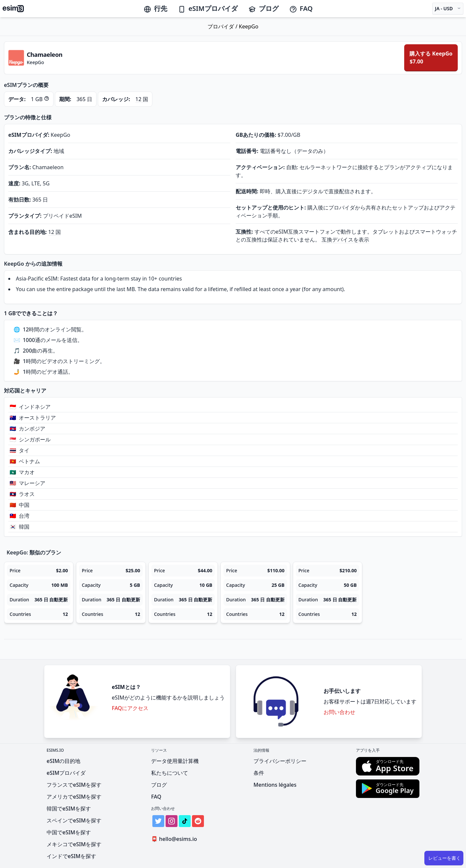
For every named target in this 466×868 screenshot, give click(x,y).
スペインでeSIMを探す (74, 820)
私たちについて (170, 773)
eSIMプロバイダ (208, 8)
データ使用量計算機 (175, 761)
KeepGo (249, 26)
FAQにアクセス (130, 708)
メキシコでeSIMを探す (74, 844)
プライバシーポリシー (280, 761)
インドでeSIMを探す (71, 856)
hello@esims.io (175, 839)
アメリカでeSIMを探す (74, 797)
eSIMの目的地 (63, 761)
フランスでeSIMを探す (74, 785)
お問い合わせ (339, 712)
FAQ (301, 8)
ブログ (263, 8)
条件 (259, 773)
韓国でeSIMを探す (69, 809)
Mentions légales (275, 785)
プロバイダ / (223, 26)
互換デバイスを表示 (345, 240)
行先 (155, 8)
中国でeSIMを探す (69, 832)
